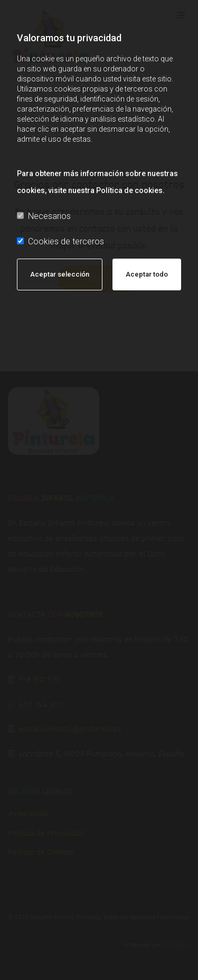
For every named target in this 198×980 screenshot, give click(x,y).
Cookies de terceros (60, 241)
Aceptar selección (60, 274)
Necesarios (44, 216)
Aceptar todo (147, 274)
